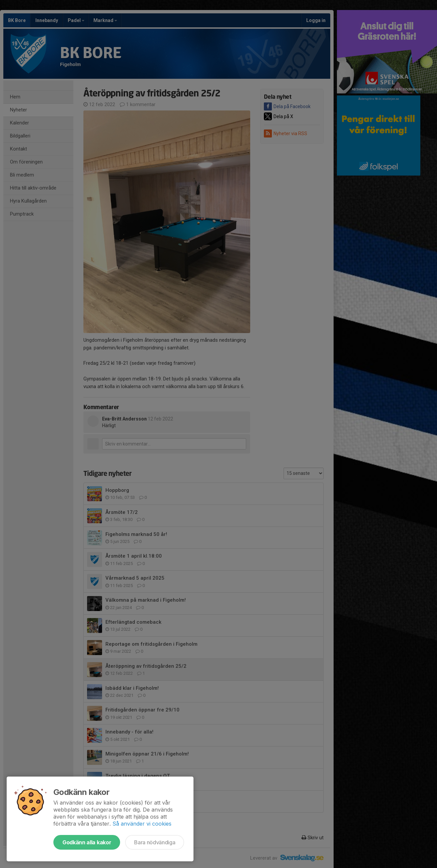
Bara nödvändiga (155, 842)
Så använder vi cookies (142, 824)
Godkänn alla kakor (87, 842)
